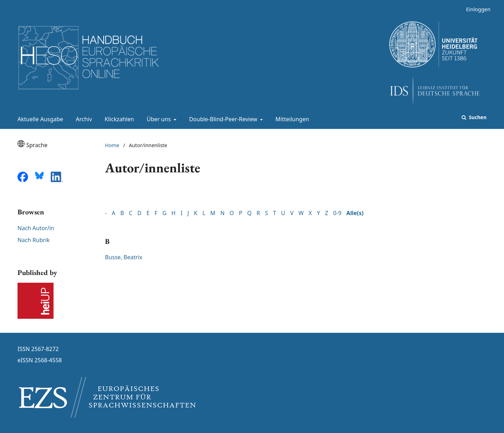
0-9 (337, 213)
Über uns (158, 119)
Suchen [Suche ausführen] (477, 117)
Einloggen (475, 9)
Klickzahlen (118, 119)
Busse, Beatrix (124, 257)
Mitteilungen (291, 119)
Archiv (83, 119)
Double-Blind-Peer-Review (222, 119)
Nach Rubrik (34, 240)
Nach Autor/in (36, 228)
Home (112, 145)
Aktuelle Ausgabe (39, 119)
